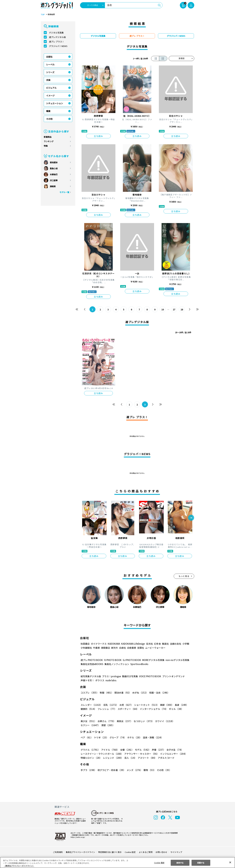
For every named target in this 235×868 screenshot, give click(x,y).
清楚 (87, 725)
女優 (126, 750)
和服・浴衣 (158, 693)
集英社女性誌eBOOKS (92, 664)
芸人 (130, 758)
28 (182, 309)
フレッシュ (107, 709)
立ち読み (98, 136)
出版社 (49, 57)
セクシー (184, 721)
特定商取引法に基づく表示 (110, 852)
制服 (106, 693)
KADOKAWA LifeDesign (133, 644)
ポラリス (100, 680)
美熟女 (124, 721)
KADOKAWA (114, 644)
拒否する (180, 863)
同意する (201, 863)
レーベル (50, 64)
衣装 (48, 80)
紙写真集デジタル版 (91, 676)
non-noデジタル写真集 (175, 660)
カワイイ (164, 721)
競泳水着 (122, 693)
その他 (49, 119)
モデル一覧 (64, 192)
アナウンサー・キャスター (141, 754)
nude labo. (111, 680)
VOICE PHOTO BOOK (149, 676)
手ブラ (88, 770)
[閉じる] (230, 862)
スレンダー (91, 705)
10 (163, 309)
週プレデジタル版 (57, 37)
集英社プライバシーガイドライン (81, 852)
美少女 (88, 721)
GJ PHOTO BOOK (131, 660)
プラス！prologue (111, 676)
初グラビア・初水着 (111, 770)
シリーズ (50, 72)
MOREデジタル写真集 (152, 660)
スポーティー (128, 709)
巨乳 (110, 705)
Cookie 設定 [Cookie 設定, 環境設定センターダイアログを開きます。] (159, 863)
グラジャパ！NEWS (58, 46)
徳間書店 (106, 648)
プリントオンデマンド (172, 676)
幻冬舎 (157, 644)
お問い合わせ (161, 852)
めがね (139, 693)
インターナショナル (153, 709)
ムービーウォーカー (155, 648)
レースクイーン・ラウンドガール (102, 754)
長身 (180, 705)
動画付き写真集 (130, 676)
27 (174, 309)
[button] (191, 518)
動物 (149, 770)
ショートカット (145, 705)
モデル (142, 750)
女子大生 (173, 750)
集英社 (165, 644)
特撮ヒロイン (91, 758)
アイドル (110, 750)
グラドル (90, 750)
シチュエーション (55, 103)
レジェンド (113, 758)
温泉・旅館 (152, 737)
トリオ (101, 737)
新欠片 (115, 648)
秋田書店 (85, 644)
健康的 (88, 709)
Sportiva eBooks (138, 664)
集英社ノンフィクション (116, 664)
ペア (87, 737)
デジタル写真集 (56, 33)
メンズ (134, 770)
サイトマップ (176, 852)
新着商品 (48, 137)
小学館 (185, 644)
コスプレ (89, 693)
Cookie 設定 (130, 852)
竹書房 (96, 648)
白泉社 (123, 648)
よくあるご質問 (145, 852)
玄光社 (149, 644)
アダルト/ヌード (165, 758)
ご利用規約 (58, 852)
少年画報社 (86, 648)
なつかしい (143, 721)
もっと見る (184, 576)
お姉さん (106, 721)
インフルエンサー (173, 754)
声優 (157, 750)
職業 (48, 111)
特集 (46, 146)
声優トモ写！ (87, 680)
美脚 (165, 705)
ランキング (49, 141)
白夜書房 (132, 648)
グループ (117, 737)
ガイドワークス (99, 644)
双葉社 (141, 648)
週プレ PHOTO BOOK (91, 660)
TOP (42, 15)
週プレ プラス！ (57, 42)
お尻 (125, 705)
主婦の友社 (175, 644)
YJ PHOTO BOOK (112, 660)
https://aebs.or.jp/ (77, 837)
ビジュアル (51, 88)
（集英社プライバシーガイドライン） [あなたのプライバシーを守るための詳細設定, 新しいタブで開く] (19, 866)
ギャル (175, 709)
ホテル (134, 737)
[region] (117, 863)
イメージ (50, 96)
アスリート (147, 758)
